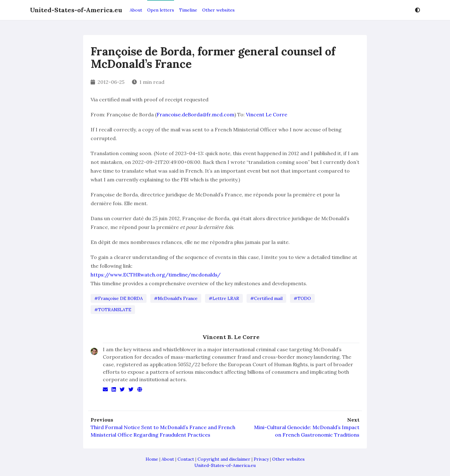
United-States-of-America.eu (76, 10)
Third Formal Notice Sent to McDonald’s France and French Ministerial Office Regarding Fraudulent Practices (163, 431)
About (136, 10)
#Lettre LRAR (224, 298)
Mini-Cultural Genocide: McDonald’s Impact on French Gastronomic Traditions (307, 431)
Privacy (261, 459)
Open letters (161, 10)
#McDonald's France (176, 298)
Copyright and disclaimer (224, 459)
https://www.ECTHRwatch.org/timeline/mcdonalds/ (156, 275)
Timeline (188, 10)
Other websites (218, 10)
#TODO (302, 298)
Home (152, 459)
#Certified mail (266, 298)
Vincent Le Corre (267, 114)
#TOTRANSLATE (113, 310)
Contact (186, 459)
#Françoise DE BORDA (119, 298)
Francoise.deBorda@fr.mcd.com (195, 114)
